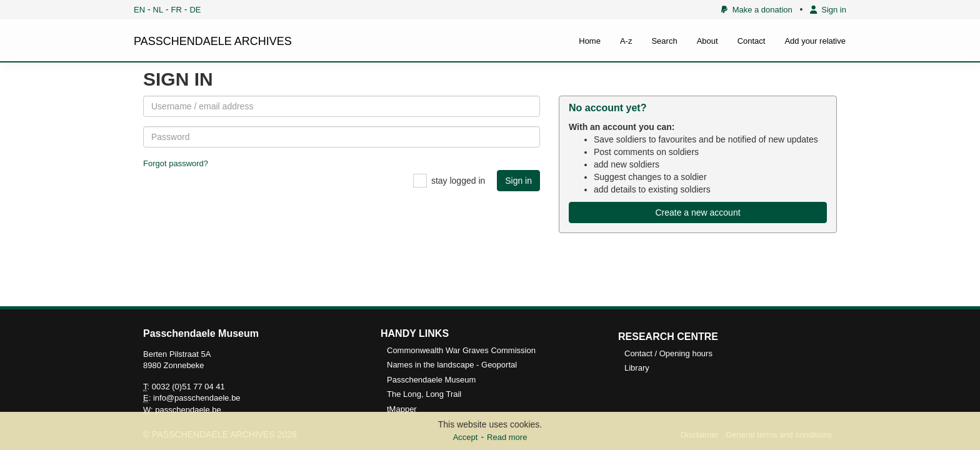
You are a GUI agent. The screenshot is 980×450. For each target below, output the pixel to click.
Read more (507, 437)
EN (139, 10)
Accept (466, 437)
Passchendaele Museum (431, 380)
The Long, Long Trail (424, 394)
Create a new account (697, 212)
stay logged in (458, 181)
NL (158, 10)
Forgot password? (176, 163)
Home (590, 41)
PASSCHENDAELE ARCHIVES (213, 41)
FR (177, 10)
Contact (752, 41)
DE (195, 10)
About (707, 41)
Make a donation (757, 10)
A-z (626, 41)
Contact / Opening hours (668, 353)
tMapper (402, 409)
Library (637, 368)
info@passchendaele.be (197, 398)
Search (664, 41)
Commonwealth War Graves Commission (461, 350)
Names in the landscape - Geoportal (452, 365)
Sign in (828, 10)
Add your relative (815, 41)
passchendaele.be (188, 410)
